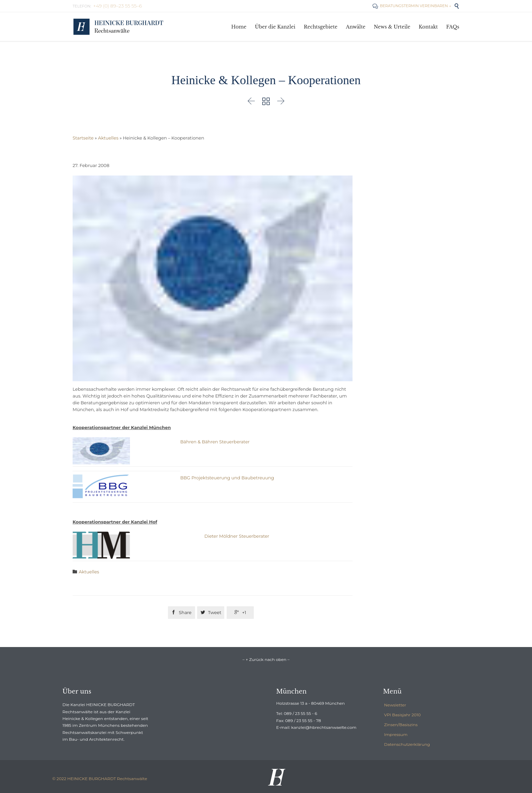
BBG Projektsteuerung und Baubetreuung (227, 478)
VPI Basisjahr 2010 (402, 715)
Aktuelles (108, 138)
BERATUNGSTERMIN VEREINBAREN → (412, 6)
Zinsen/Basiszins (401, 725)
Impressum (396, 734)
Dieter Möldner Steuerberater (237, 536)
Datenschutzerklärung (407, 744)
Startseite (83, 138)
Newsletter (395, 705)
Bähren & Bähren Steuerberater (215, 442)
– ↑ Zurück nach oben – (266, 659)
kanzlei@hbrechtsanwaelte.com (324, 727)
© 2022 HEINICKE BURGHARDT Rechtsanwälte (100, 779)
